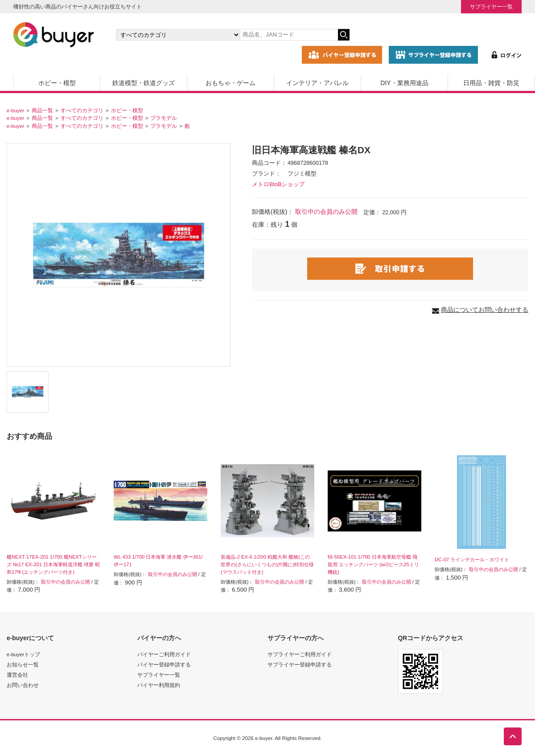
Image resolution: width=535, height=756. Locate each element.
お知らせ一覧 (23, 664)
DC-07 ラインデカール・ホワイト (472, 560)
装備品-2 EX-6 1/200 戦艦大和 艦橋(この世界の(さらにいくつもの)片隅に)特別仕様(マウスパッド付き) (267, 564)
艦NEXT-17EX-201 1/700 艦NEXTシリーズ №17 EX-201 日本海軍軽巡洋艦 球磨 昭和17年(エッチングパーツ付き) (53, 564)
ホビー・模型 (57, 83)
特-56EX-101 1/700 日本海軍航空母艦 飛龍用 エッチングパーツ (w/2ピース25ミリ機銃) (373, 564)
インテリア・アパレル (317, 83)
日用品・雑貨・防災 (491, 83)
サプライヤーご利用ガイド (300, 654)
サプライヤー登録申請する (300, 664)
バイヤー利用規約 (159, 685)
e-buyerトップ (23, 654)
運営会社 (17, 675)
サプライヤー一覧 (491, 6)
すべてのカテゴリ (82, 110)
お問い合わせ (23, 685)
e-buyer (15, 110)
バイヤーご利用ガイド (164, 654)
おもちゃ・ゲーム (230, 83)
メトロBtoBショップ (278, 184)
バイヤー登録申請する (164, 664)
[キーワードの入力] (289, 35)
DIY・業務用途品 (404, 83)
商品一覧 (42, 110)
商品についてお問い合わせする (485, 310)
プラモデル (164, 118)
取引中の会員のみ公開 (326, 212)
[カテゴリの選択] (178, 35)
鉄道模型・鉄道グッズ (144, 83)
